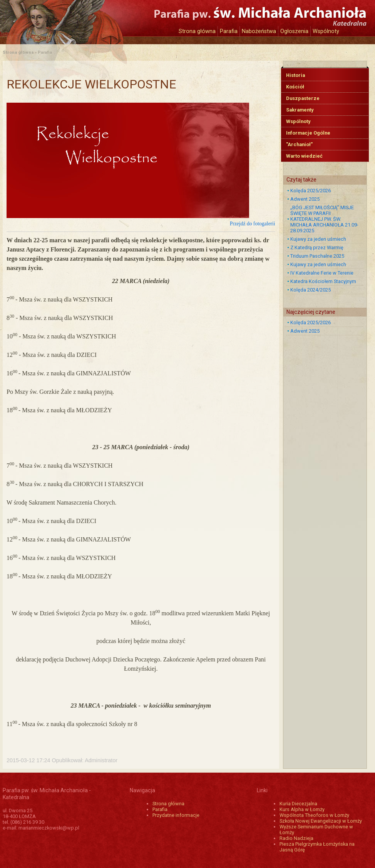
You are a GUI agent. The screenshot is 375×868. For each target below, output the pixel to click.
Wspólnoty (326, 31)
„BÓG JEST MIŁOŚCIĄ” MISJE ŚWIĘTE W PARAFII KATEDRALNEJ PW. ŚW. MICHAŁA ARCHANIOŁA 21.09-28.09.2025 (324, 219)
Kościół (295, 87)
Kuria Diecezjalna (298, 804)
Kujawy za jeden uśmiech (318, 239)
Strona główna (197, 31)
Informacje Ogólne (308, 133)
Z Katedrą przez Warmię (317, 247)
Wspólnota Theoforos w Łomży (314, 815)
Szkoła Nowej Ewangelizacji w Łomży (321, 821)
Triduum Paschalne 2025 (317, 256)
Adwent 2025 (305, 199)
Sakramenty (300, 110)
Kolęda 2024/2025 (311, 290)
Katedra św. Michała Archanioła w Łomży (74, 18)
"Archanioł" (299, 144)
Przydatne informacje (176, 815)
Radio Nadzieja (296, 838)
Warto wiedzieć (304, 156)
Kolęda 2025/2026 (311, 191)
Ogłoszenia (294, 31)
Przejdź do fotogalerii (253, 224)
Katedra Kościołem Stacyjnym (323, 281)
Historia (295, 75)
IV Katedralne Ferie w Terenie (322, 273)
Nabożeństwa (259, 31)
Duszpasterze (303, 98)
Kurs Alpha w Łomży (302, 809)
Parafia (229, 31)
